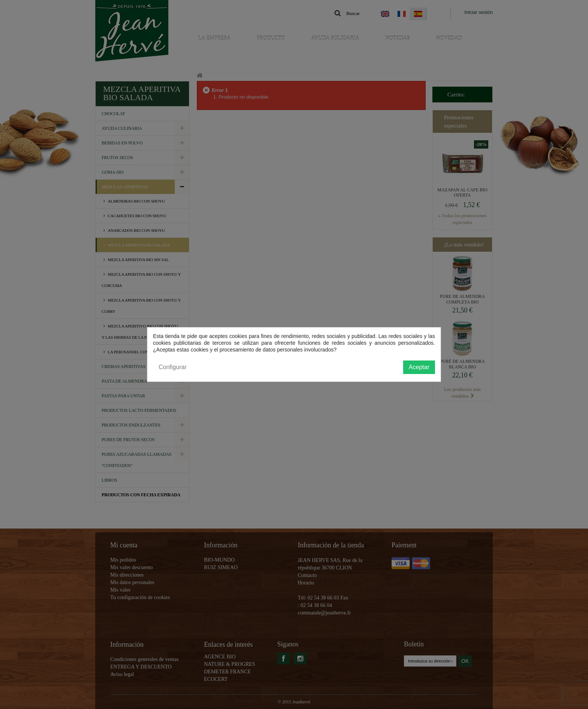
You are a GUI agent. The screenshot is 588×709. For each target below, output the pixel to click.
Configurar (173, 367)
